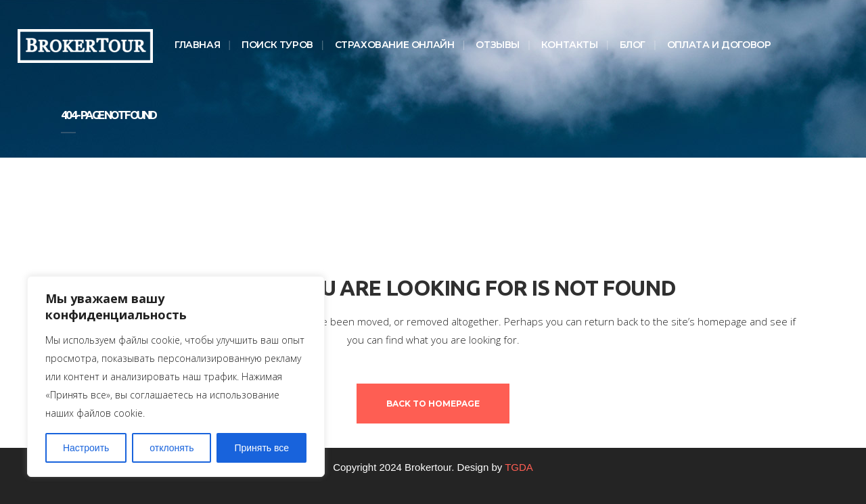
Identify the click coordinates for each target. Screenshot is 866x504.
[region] (176, 376)
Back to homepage (433, 404)
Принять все (261, 448)
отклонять (172, 448)
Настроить (86, 448)
